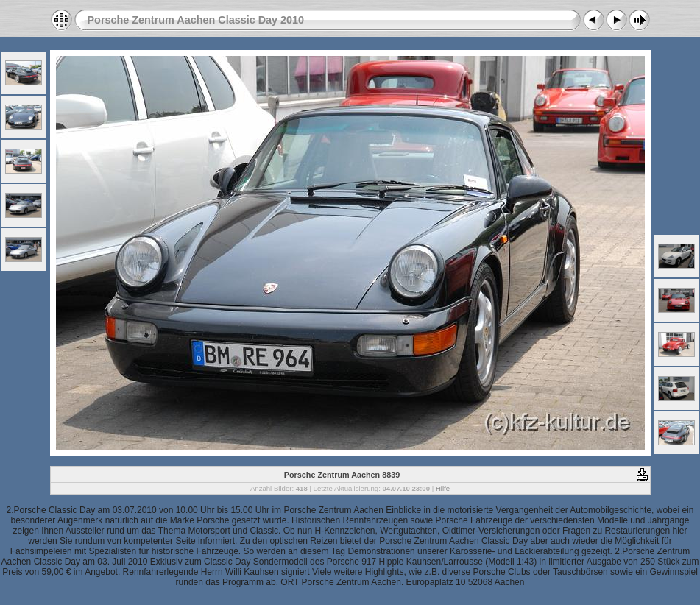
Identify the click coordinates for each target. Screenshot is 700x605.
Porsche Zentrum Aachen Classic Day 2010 (196, 20)
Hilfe (443, 488)
